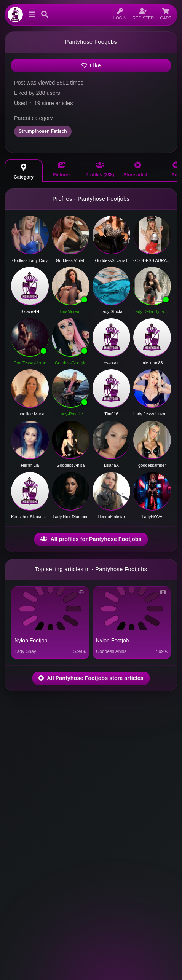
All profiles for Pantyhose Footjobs (91, 539)
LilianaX (111, 465)
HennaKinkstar (111, 517)
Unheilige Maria (30, 414)
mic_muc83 (152, 363)
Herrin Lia (30, 465)
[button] (30, 14)
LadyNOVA (152, 517)
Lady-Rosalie (70, 414)
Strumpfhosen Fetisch (43, 131)
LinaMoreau (70, 311)
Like (91, 65)
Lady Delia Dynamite (152, 311)
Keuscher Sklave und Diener (30, 517)
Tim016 (111, 414)
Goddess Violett (71, 260)
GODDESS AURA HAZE (152, 260)
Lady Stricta (111, 311)
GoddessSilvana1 (111, 260)
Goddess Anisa (71, 465)
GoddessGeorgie (71, 363)
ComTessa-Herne (30, 363)
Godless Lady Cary (30, 260)
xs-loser (111, 363)
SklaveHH (30, 311)
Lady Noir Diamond (70, 517)
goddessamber (152, 465)
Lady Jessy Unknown (152, 414)
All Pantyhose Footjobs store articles (91, 678)
